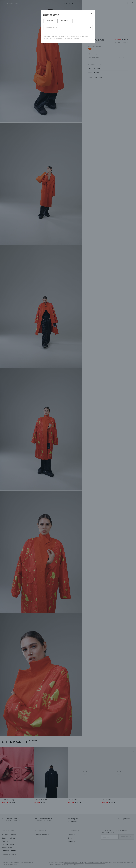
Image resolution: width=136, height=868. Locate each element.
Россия (50, 21)
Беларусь (65, 21)
